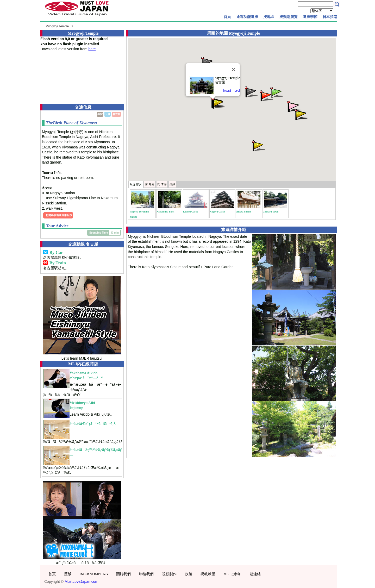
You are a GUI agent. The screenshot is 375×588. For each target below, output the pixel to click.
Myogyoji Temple (57, 26)
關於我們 (123, 574)
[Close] (234, 70)
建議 (172, 184)
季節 (162, 184)
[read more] (232, 90)
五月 (108, 114)
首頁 (227, 17)
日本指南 (330, 17)
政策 (189, 574)
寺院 (100, 114)
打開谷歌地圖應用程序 (59, 215)
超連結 (255, 574)
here (92, 49)
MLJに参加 (232, 574)
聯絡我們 (146, 574)
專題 (150, 184)
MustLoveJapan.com (81, 581)
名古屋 (116, 114)
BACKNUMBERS (94, 574)
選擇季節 (310, 17)
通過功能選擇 (247, 17)
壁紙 (68, 574)
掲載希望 (208, 574)
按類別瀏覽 (289, 17)
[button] (218, 103)
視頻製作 (169, 574)
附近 (136, 184)
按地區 (269, 17)
